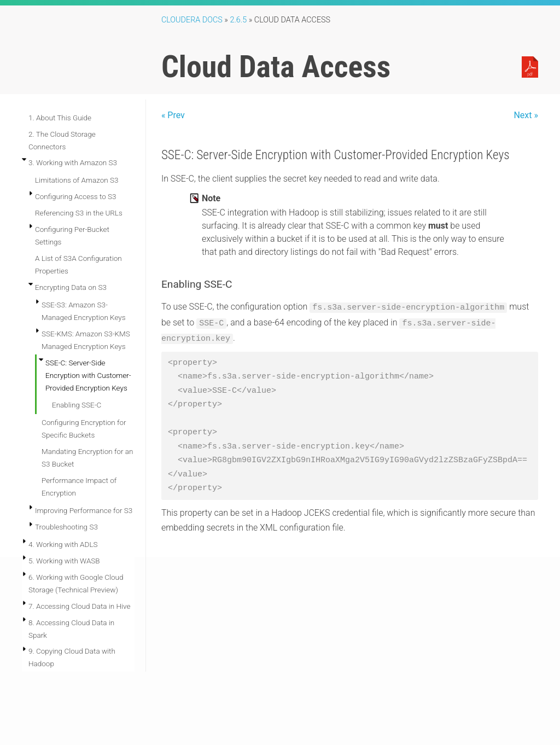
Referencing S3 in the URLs (79, 213)
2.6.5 (238, 20)
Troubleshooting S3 (66, 527)
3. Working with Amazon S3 (73, 162)
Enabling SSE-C (77, 405)
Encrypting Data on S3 (71, 287)
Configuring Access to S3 (76, 196)
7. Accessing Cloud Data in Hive (79, 606)
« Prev (173, 115)
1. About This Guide (60, 118)
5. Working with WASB (64, 561)
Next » (526, 115)
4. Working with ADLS (63, 544)
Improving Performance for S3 (84, 510)
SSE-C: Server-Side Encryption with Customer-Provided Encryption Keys (88, 375)
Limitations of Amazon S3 (77, 180)
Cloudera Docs (192, 20)
